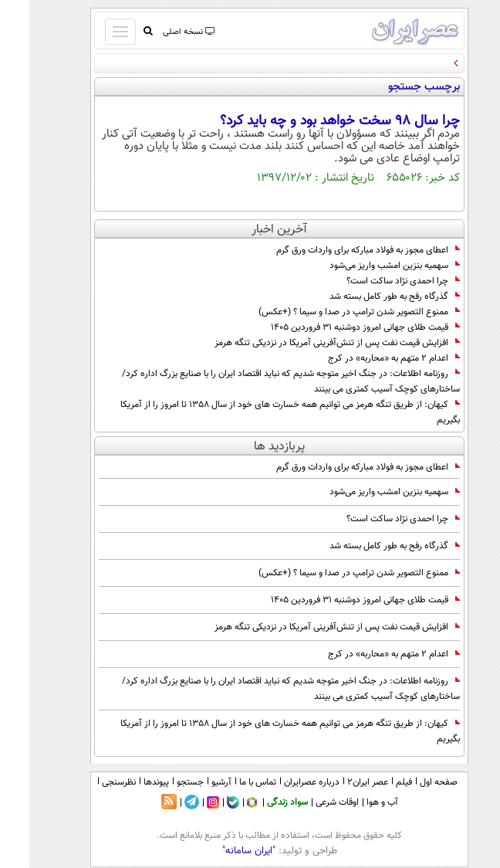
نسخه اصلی (159, 32)
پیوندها (127, 782)
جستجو (161, 782)
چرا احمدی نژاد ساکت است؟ (374, 281)
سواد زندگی (258, 802)
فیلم (375, 782)
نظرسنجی (90, 782)
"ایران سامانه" (220, 851)
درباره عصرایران (282, 782)
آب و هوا (353, 802)
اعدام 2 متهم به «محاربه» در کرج (365, 358)
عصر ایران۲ (338, 782)
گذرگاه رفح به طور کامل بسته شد (365, 297)
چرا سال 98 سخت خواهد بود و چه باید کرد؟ (311, 121)
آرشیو (192, 782)
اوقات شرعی (308, 802)
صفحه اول (409, 782)
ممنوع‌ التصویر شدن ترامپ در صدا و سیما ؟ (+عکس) (330, 312)
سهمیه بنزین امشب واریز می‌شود (365, 266)
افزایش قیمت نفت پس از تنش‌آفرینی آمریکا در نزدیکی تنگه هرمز (308, 343)
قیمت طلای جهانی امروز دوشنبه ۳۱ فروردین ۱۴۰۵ (336, 327)
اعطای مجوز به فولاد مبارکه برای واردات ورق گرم (339, 250)
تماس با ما (228, 782)
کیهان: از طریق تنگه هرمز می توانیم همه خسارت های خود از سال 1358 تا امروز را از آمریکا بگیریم (261, 412)
